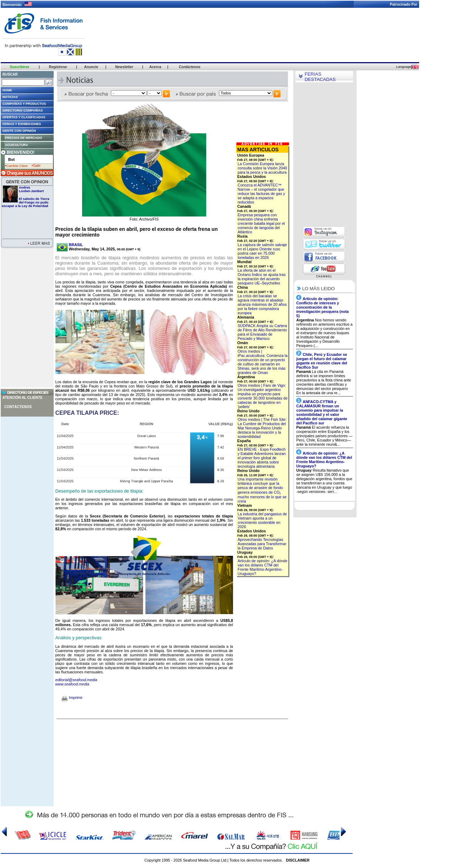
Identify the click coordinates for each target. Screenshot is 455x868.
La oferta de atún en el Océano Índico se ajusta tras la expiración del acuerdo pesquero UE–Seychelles (262, 277)
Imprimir (72, 698)
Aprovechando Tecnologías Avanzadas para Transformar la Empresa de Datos (262, 544)
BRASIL (76, 245)
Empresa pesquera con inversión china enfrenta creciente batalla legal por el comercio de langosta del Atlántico (261, 223)
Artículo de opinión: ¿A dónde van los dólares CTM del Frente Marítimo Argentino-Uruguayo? (263, 567)
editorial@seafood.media (76, 680)
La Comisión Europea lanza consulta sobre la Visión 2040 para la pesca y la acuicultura (263, 168)
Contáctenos (18, 407)
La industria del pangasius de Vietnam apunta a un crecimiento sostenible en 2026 (263, 520)
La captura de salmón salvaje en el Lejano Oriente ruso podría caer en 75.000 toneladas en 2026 (263, 251)
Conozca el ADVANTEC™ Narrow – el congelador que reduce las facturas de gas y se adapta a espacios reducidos (261, 194)
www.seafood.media (72, 684)
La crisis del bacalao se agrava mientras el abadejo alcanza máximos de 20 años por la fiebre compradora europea (262, 304)
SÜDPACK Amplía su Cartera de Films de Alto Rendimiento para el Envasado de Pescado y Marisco (263, 332)
